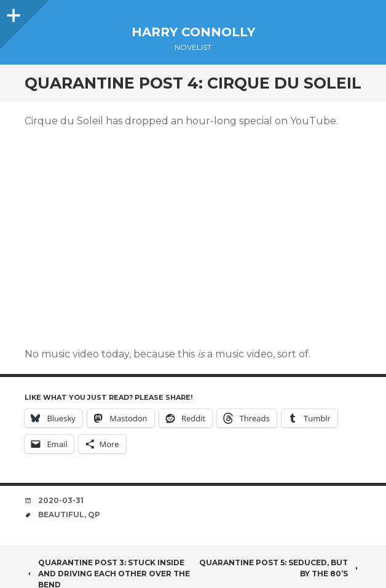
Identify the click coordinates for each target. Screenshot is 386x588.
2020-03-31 (61, 500)
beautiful (61, 514)
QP (94, 514)
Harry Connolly (193, 32)
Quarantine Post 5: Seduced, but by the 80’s (280, 568)
